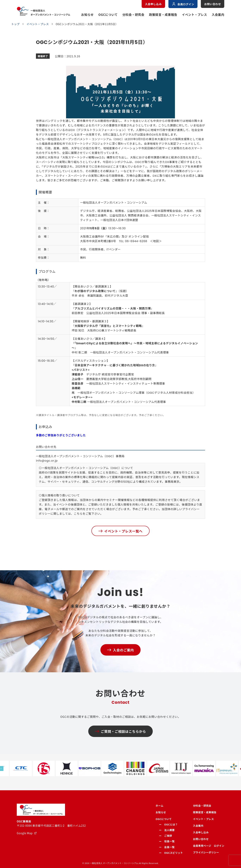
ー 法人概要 (167, 830)
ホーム (159, 805)
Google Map (25, 833)
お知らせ (87, 15)
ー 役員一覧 (167, 841)
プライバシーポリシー (206, 852)
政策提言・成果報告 (163, 15)
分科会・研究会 (133, 15)
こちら (78, 514)
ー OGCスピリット (171, 853)
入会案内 (218, 15)
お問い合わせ (213, 4)
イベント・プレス (195, 15)
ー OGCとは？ (168, 824)
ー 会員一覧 (167, 847)
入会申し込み (153, 4)
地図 (156, 241)
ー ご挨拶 (165, 836)
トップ (15, 24)
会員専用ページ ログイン (209, 846)
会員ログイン (183, 4)
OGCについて (108, 15)
